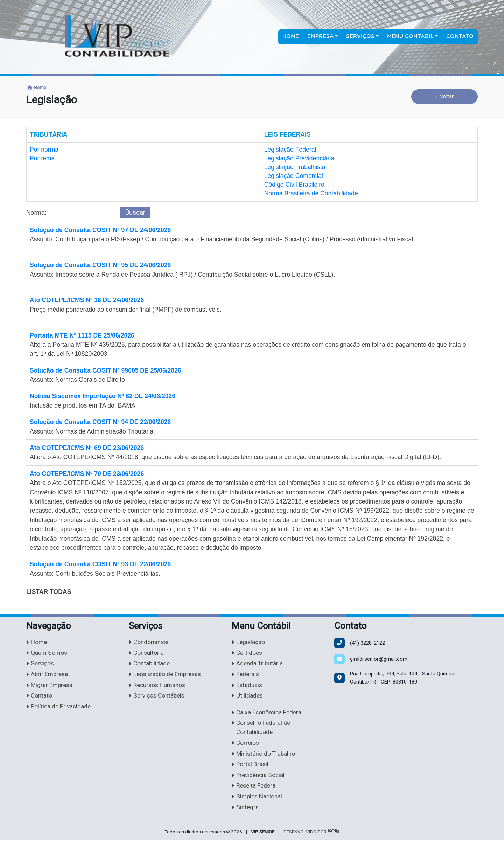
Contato (460, 37)
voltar (445, 96)
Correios (246, 747)
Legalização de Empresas (167, 676)
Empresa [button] (321, 37)
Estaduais (248, 687)
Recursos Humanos (159, 687)
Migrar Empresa (50, 687)
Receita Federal (255, 792)
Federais (246, 676)
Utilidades (248, 698)
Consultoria (147, 654)
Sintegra (246, 814)
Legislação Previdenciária (299, 158)
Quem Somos (48, 654)
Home (291, 37)
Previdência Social (259, 780)
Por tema (42, 158)
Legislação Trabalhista (295, 167)
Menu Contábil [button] (410, 37)
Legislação (249, 642)
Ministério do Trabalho (265, 758)
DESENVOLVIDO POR (305, 838)
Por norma (44, 150)
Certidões (248, 654)
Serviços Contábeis (158, 698)
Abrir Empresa (48, 676)
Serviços (41, 665)
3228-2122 (367, 643)
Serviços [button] (360, 37)
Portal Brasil (250, 769)
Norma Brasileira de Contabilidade (311, 193)
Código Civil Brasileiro (294, 185)
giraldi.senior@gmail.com (379, 659)
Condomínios (150, 642)
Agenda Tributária (258, 665)
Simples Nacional (258, 802)
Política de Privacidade (60, 709)
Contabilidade (150, 665)
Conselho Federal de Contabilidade (262, 731)
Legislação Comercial (294, 176)
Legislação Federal (290, 150)
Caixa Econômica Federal (269, 715)
